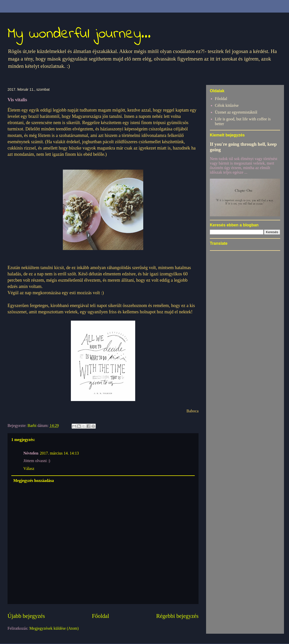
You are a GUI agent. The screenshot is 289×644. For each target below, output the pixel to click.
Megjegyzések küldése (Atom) (54, 628)
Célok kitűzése (227, 105)
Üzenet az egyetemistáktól (236, 112)
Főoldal (101, 616)
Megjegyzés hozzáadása (34, 481)
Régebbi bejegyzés (178, 616)
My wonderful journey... (79, 34)
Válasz (29, 468)
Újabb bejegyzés (26, 616)
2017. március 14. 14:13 (59, 453)
